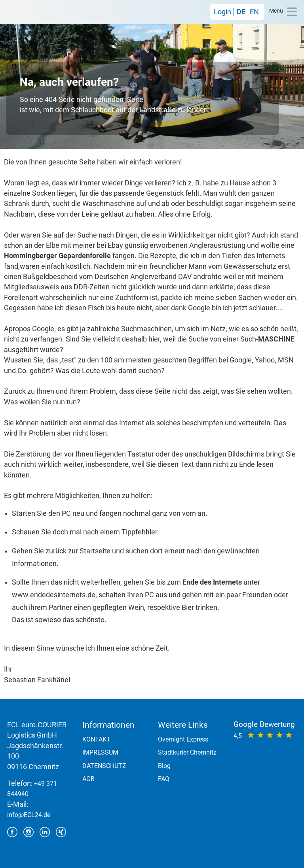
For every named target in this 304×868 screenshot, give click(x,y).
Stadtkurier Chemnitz (187, 752)
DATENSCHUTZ (104, 766)
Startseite (95, 551)
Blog (164, 766)
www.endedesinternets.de (54, 595)
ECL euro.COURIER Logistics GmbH (27, 12)
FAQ (164, 779)
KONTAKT (96, 739)
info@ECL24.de (29, 815)
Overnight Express (183, 739)
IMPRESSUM (100, 752)
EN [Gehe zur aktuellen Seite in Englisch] (254, 12)
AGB (88, 779)
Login (222, 12)
